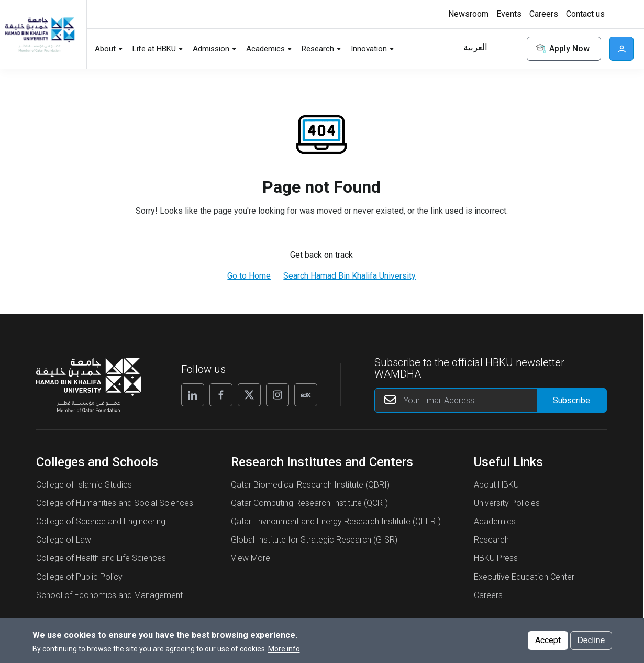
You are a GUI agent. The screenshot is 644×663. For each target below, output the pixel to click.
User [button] (621, 49)
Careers (488, 595)
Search (501, 49)
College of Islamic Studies (84, 485)
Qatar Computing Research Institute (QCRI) (309, 503)
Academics (495, 521)
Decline (591, 642)
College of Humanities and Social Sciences (115, 503)
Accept (548, 642)
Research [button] (318, 49)
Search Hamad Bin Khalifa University (349, 276)
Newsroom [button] (468, 14)
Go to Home (249, 276)
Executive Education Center (524, 577)
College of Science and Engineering (101, 521)
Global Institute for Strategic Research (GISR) (314, 540)
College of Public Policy (79, 577)
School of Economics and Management (109, 595)
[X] (249, 395)
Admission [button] (211, 49)
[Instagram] (277, 395)
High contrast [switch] (620, 14)
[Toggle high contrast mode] (619, 14)
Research (491, 540)
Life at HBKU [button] (154, 49)
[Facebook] (221, 395)
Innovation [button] (369, 49)
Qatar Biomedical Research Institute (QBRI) (310, 485)
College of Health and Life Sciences (101, 558)
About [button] (105, 49)
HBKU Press (496, 558)
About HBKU (496, 485)
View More (251, 558)
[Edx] (306, 395)
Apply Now (562, 49)
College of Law (64, 540)
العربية (475, 47)
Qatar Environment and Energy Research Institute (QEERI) (336, 521)
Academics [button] (265, 49)
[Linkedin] (193, 395)
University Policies (507, 503)
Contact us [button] (585, 14)
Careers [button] (544, 14)
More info (284, 650)
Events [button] (509, 14)
